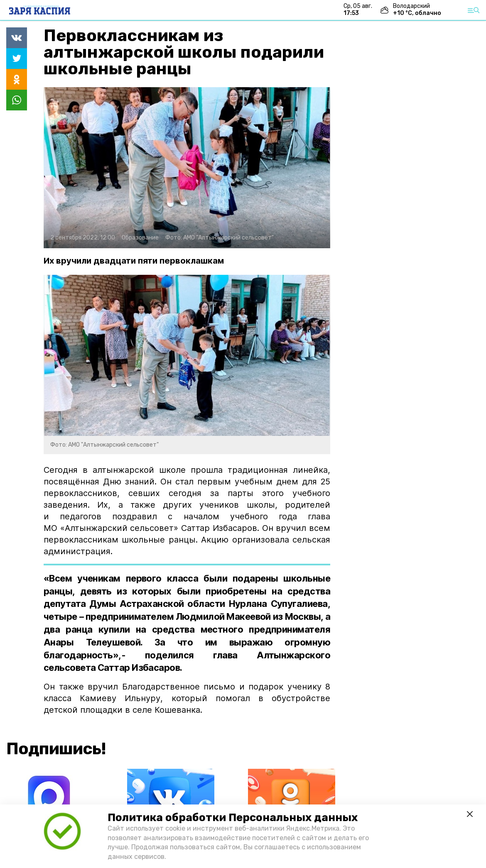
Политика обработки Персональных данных (233, 818)
